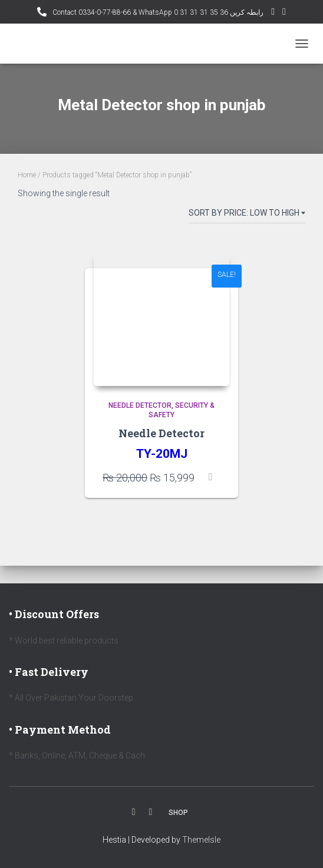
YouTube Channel (273, 13)
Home (27, 175)
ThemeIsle (201, 840)
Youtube (151, 812)
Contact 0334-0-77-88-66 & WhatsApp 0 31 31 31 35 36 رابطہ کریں (157, 12)
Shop (178, 813)
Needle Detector (140, 405)
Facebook (134, 812)
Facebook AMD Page (284, 13)
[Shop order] (247, 215)
